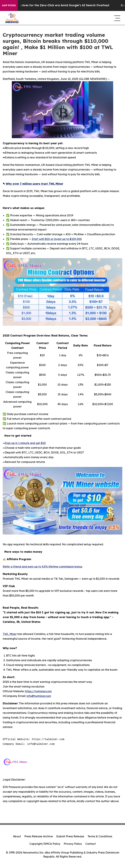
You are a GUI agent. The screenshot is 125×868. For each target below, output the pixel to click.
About (17, 836)
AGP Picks (9, 5)
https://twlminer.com (38, 691)
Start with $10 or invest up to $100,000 (57, 239)
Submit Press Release (70, 836)
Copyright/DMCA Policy (45, 844)
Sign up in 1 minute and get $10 (25, 443)
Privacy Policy (73, 844)
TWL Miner (10, 634)
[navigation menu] (117, 18)
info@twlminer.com (39, 696)
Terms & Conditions (100, 836)
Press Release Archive (39, 836)
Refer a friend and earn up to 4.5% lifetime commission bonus (42, 567)
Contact (91, 844)
